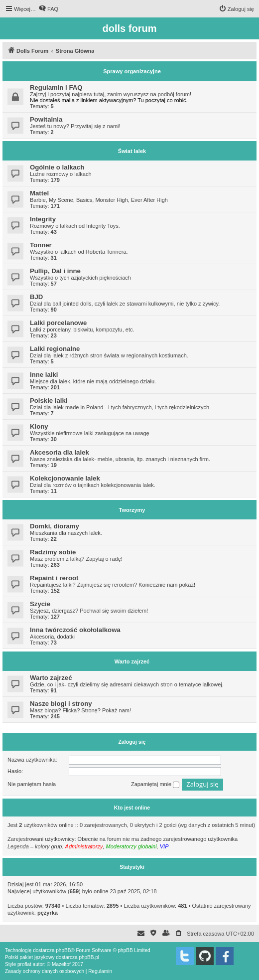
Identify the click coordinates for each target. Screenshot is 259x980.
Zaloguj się (132, 742)
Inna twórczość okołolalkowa (75, 630)
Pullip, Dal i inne (55, 271)
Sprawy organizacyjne (132, 71)
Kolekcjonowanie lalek (65, 478)
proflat (24, 964)
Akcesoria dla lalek (60, 452)
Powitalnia (46, 119)
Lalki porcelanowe (58, 323)
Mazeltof (61, 964)
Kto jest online (132, 808)
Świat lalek (132, 151)
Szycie (40, 604)
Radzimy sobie (53, 552)
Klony (39, 426)
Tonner (41, 245)
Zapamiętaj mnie (155, 785)
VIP (164, 846)
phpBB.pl (89, 957)
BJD (36, 297)
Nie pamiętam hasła (32, 784)
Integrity (43, 219)
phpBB (63, 950)
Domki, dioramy (55, 526)
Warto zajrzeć (132, 661)
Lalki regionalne (55, 349)
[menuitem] (48, 9)
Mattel (39, 193)
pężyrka (48, 913)
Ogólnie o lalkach (57, 167)
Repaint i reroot (54, 578)
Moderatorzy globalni (131, 846)
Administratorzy (84, 846)
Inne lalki (44, 375)
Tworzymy (132, 510)
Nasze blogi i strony (61, 704)
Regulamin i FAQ (56, 87)
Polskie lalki (49, 401)
